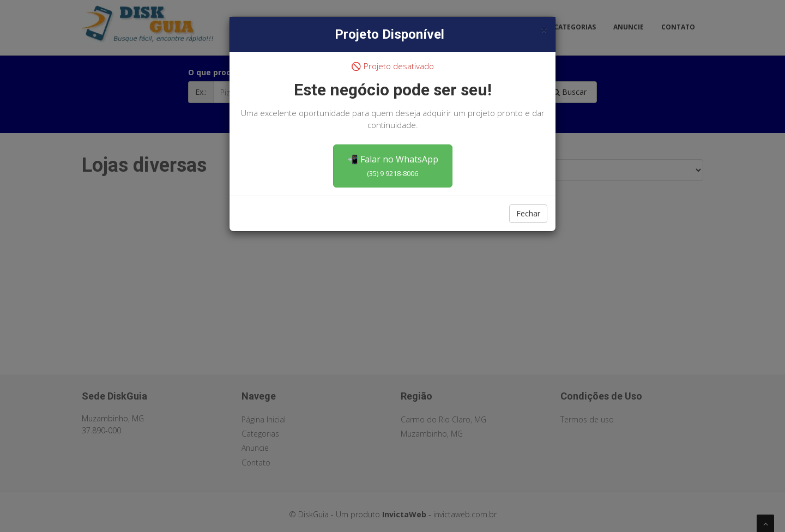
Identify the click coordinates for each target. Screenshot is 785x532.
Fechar (528, 213)
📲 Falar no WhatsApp (393, 166)
